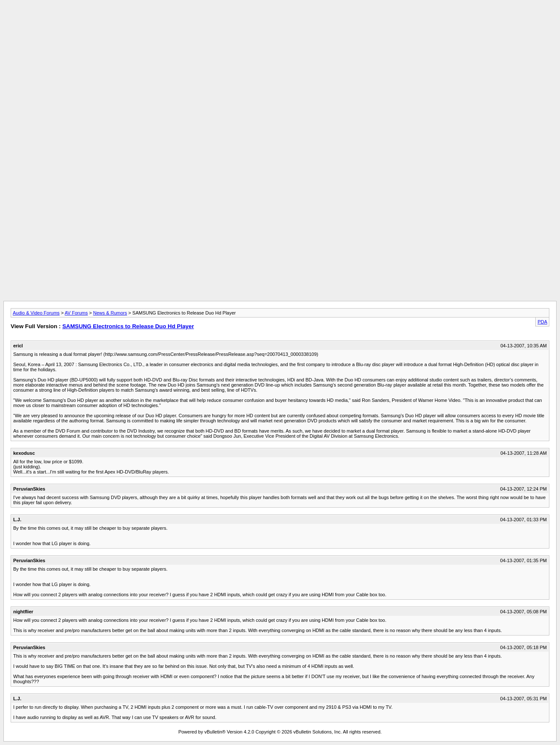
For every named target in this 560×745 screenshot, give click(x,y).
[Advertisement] (280, 23)
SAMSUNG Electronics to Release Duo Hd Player (128, 326)
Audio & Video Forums (36, 313)
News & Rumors (110, 313)
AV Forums (76, 313)
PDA (542, 322)
